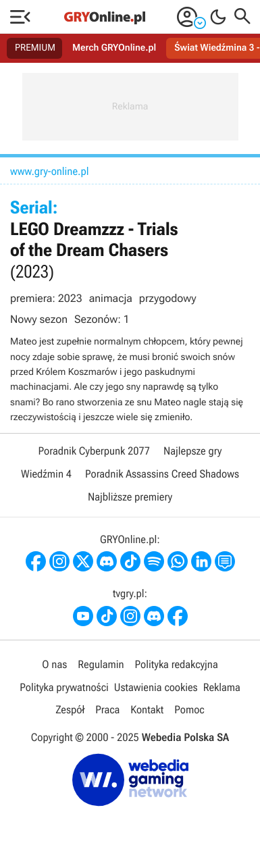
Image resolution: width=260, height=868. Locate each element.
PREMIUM (35, 48)
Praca (107, 710)
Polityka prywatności (64, 687)
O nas (54, 664)
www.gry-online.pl (50, 171)
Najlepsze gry (192, 451)
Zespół (70, 710)
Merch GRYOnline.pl (114, 48)
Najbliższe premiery (130, 497)
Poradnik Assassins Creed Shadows (162, 474)
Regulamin (101, 664)
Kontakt (147, 710)
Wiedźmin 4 (46, 474)
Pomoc (189, 710)
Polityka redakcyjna (177, 664)
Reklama (222, 687)
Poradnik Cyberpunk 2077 (94, 451)
